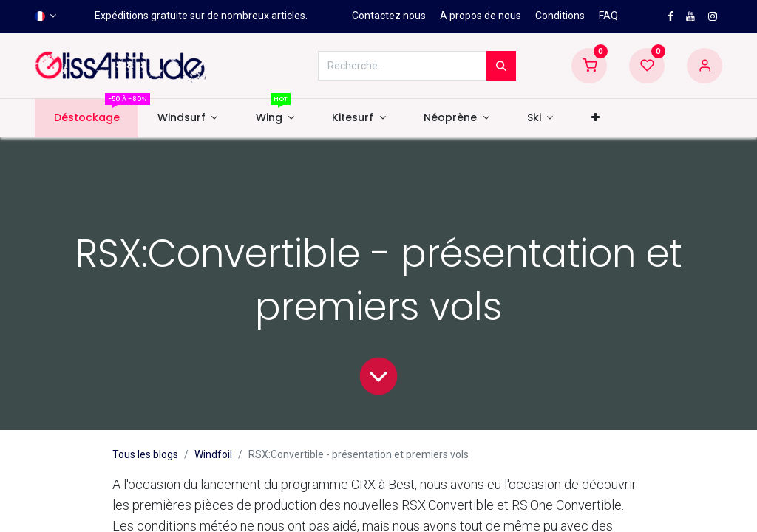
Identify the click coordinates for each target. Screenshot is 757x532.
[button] (595, 118)
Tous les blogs (145, 454)
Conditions (560, 16)
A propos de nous (481, 16)
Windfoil (213, 454)
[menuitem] (86, 118)
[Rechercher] (501, 66)
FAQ (608, 16)
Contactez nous (389, 16)
